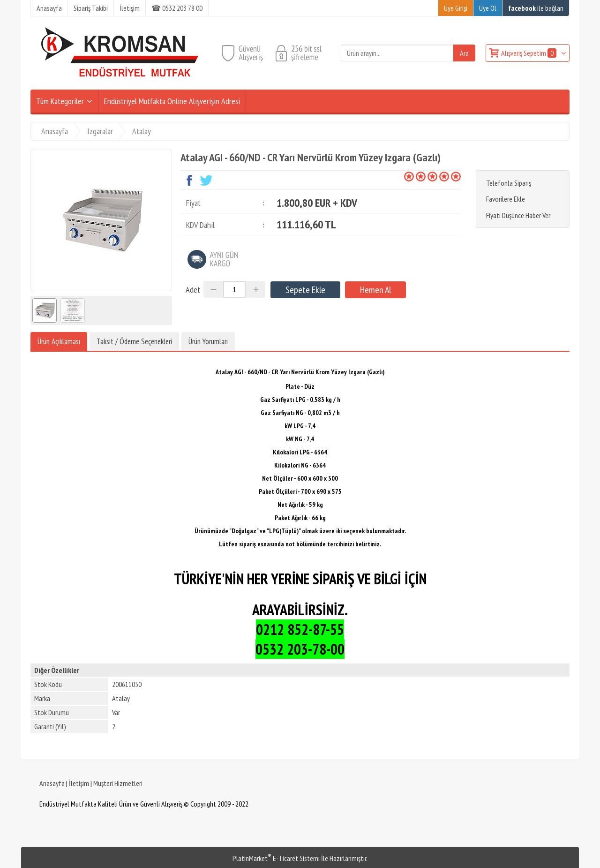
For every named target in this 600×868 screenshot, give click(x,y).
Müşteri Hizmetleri (118, 783)
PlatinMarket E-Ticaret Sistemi (276, 858)
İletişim (79, 783)
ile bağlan (536, 8)
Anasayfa (52, 783)
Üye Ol (488, 8)
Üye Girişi (456, 8)
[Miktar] (234, 289)
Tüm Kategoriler (60, 101)
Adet (193, 290)
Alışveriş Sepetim (529, 53)
